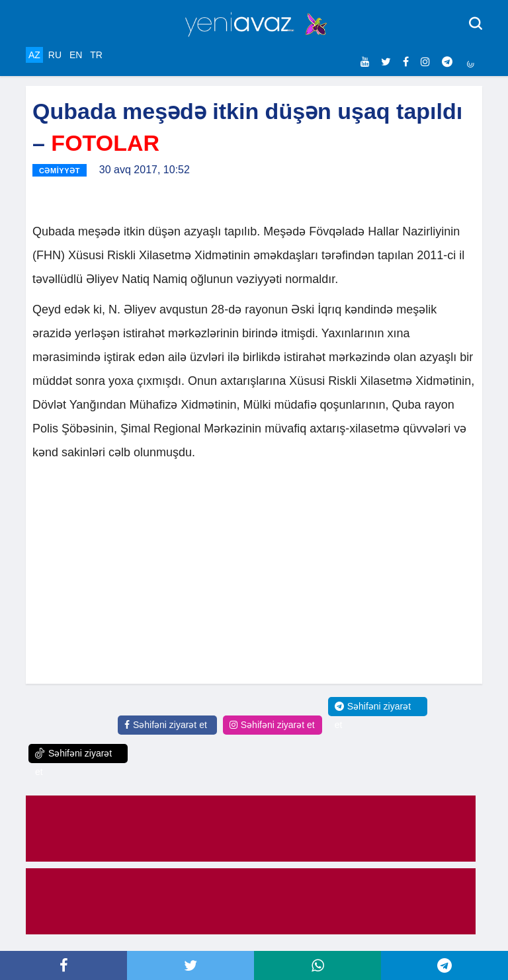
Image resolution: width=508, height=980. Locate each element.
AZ (34, 55)
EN (76, 55)
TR (96, 55)
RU (55, 55)
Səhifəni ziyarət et (166, 725)
